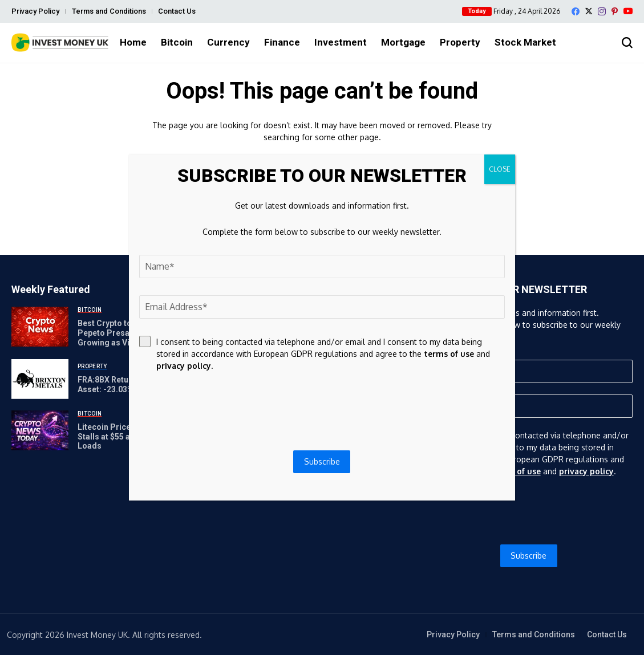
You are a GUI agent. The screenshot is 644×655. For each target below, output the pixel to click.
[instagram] (602, 11)
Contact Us (177, 11)
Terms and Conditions (109, 11)
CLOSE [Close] (500, 169)
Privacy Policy (35, 11)
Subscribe (528, 556)
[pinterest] (615, 11)
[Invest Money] (60, 42)
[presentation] (529, 511)
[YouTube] (628, 11)
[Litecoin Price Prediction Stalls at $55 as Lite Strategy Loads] (40, 430)
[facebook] (576, 11)
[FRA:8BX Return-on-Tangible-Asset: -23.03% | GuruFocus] (40, 379)
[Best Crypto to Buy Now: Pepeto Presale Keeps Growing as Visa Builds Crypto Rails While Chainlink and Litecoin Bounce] (40, 327)
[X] (589, 11)
